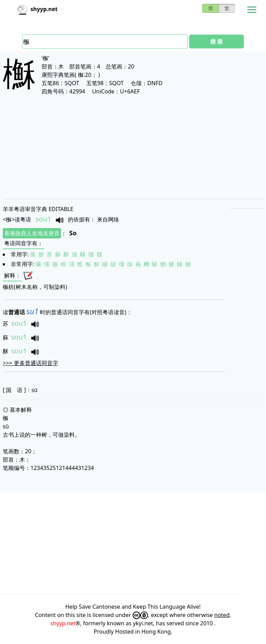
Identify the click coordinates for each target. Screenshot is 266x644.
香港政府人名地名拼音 (32, 233)
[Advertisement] (133, 147)
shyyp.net (63, 623)
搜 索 (216, 42)
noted (222, 615)
